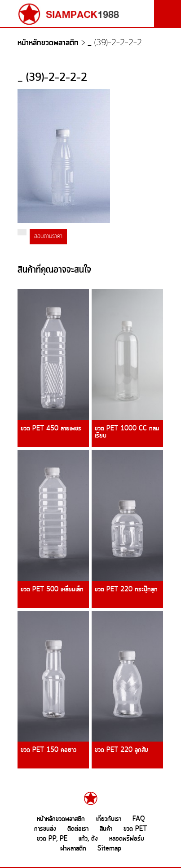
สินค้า (106, 829)
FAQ (139, 819)
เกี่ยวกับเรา (109, 819)
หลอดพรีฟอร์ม (127, 839)
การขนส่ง (45, 829)
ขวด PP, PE (52, 839)
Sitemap (109, 849)
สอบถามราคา (48, 237)
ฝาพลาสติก (73, 849)
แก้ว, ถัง (88, 839)
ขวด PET (135, 829)
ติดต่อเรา (78, 829)
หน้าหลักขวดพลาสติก (48, 43)
